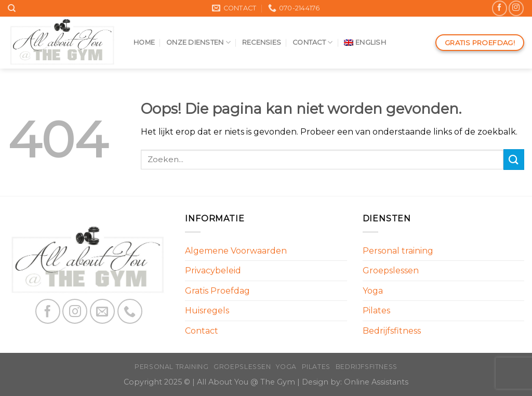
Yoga (373, 291)
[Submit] (514, 159)
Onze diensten (198, 42)
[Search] (12, 8)
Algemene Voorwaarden (236, 251)
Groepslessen (391, 270)
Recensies (262, 42)
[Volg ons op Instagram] (516, 8)
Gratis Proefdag (217, 291)
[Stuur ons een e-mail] (102, 311)
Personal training (398, 251)
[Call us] (130, 311)
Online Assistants (376, 382)
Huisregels (207, 311)
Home (144, 42)
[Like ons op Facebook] (500, 8)
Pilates (376, 311)
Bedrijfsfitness (392, 331)
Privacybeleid (213, 270)
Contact (312, 42)
